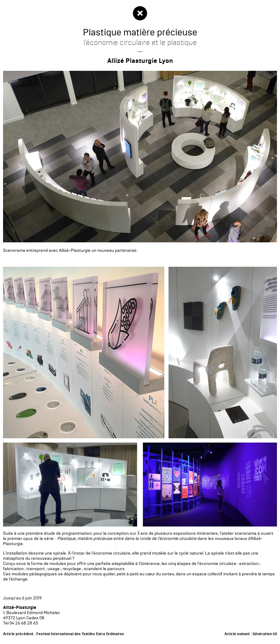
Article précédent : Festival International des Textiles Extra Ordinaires (64, 634)
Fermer (140, 13)
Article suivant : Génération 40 (251, 634)
